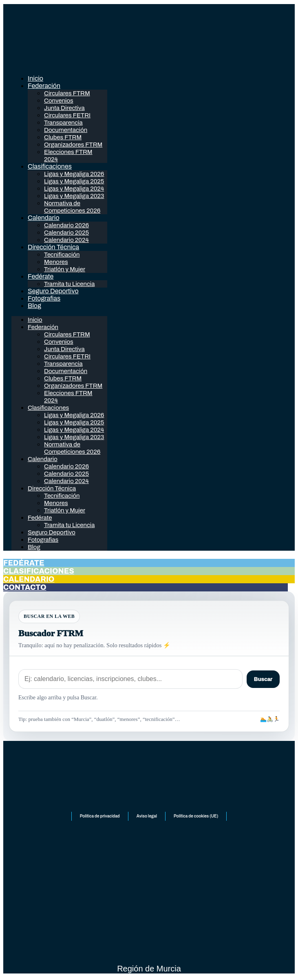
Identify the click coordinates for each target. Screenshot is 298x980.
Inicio (35, 78)
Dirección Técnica (53, 247)
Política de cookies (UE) (196, 816)
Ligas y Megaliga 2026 (74, 174)
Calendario (44, 218)
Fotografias (44, 298)
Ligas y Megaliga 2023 (74, 196)
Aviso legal (147, 816)
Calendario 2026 (66, 225)
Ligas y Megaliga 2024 (74, 189)
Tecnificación (62, 255)
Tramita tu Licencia (69, 284)
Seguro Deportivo (53, 291)
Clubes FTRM (63, 137)
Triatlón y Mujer (65, 269)
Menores (56, 262)
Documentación (66, 130)
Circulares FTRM (67, 93)
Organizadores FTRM (73, 145)
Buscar (263, 679)
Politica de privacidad (100, 816)
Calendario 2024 (66, 240)
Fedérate (41, 276)
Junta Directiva (64, 108)
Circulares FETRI (67, 115)
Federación (44, 86)
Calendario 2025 (66, 233)
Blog (34, 306)
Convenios (59, 101)
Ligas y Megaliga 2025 (74, 181)
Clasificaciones (50, 166)
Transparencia (63, 123)
